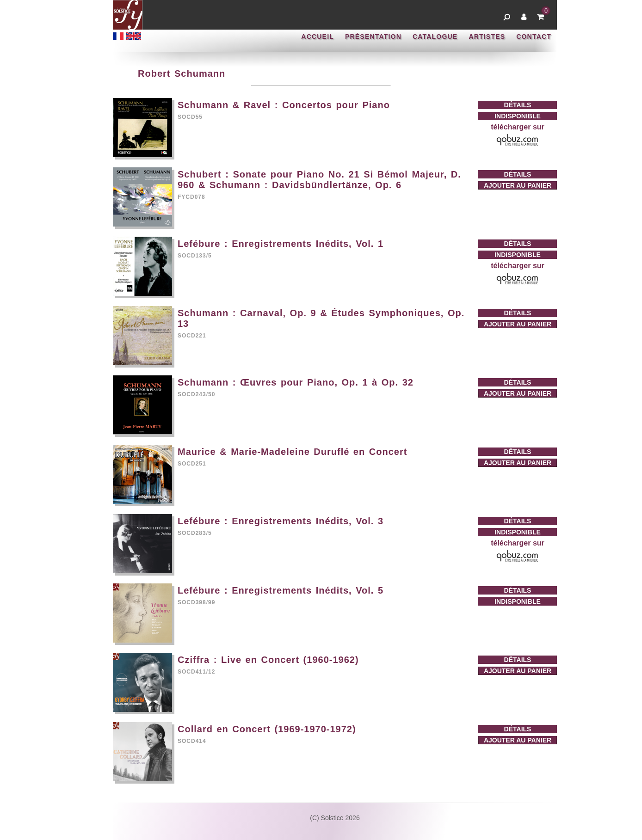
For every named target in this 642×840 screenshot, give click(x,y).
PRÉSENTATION (373, 37)
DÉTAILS (518, 105)
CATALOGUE (435, 37)
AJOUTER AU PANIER (518, 185)
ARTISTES (487, 37)
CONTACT (534, 37)
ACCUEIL (318, 37)
